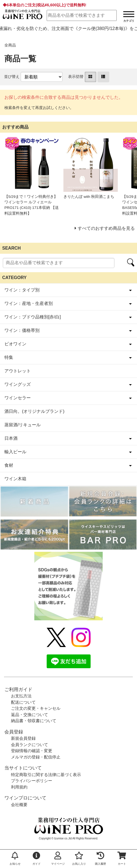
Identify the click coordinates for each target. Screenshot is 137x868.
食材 (9, 465)
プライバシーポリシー (32, 781)
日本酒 (11, 438)
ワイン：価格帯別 (22, 330)
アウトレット (18, 371)
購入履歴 (100, 859)
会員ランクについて (30, 745)
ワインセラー (18, 398)
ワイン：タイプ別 (22, 290)
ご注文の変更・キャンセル (36, 708)
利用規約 (19, 787)
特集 (9, 357)
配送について (23, 702)
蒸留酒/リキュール (23, 425)
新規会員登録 (23, 738)
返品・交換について (30, 715)
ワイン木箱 (15, 479)
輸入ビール (15, 452)
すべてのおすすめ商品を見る (106, 228)
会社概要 (19, 805)
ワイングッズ (18, 384)
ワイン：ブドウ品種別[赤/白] (33, 317)
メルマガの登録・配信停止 (36, 757)
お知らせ (15, 859)
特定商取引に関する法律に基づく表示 (46, 775)
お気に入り (79, 859)
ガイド (37, 859)
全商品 (10, 45)
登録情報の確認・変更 (32, 751)
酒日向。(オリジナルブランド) (34, 411)
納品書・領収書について (34, 721)
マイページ (58, 859)
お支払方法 (21, 696)
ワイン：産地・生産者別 (29, 303)
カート (122, 859)
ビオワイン (15, 344)
